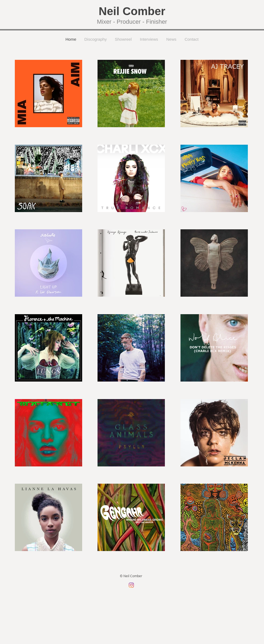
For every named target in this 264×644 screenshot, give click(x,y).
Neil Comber (132, 11)
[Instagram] (131, 585)
